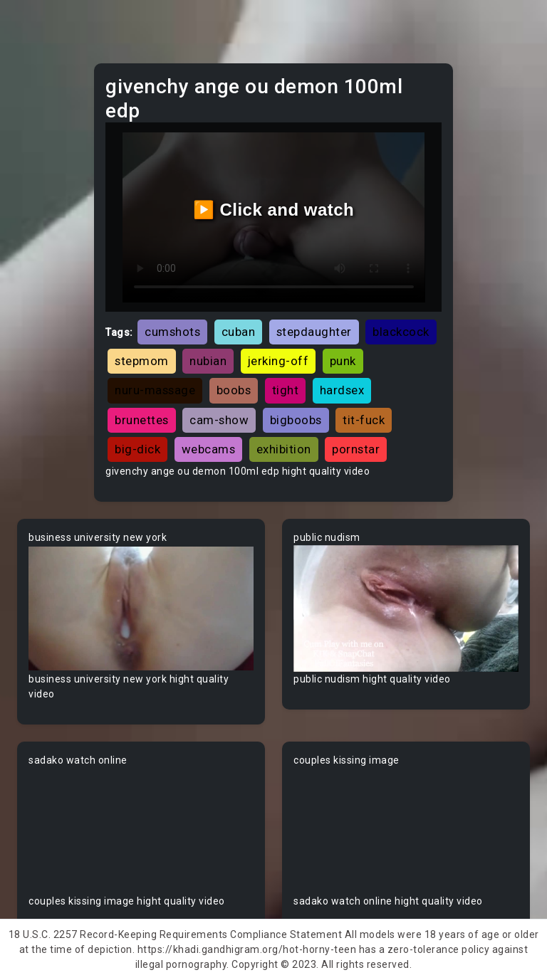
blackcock (401, 332)
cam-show (219, 420)
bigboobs (296, 420)
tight (286, 390)
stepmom (142, 361)
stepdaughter (314, 332)
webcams (209, 449)
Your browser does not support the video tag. (141, 608)
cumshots (172, 332)
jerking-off (278, 361)
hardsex (342, 390)
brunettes (142, 420)
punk (343, 361)
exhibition (284, 449)
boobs (234, 390)
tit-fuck (364, 420)
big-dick (137, 449)
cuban (239, 332)
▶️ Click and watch (274, 210)
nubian (208, 361)
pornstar (356, 449)
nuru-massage (155, 390)
